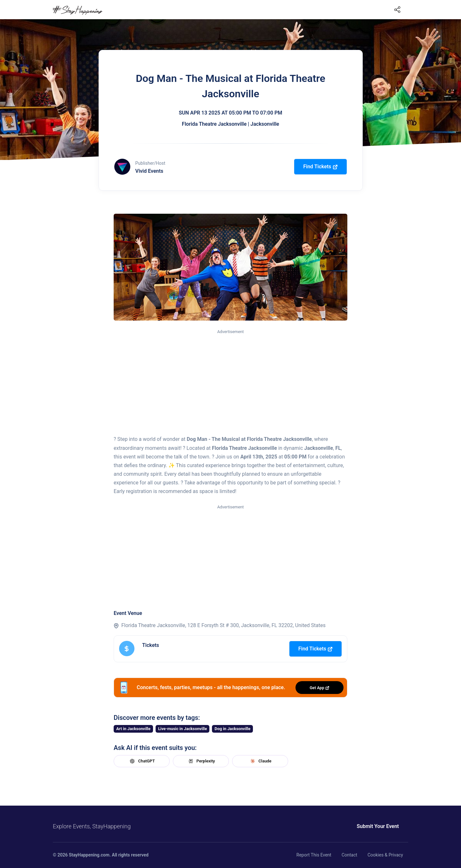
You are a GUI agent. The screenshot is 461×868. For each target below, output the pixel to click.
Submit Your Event (378, 826)
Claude (260, 761)
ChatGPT (142, 761)
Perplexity (201, 761)
